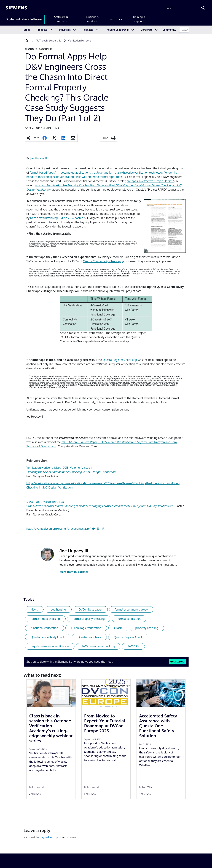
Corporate (147, 30)
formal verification (129, 619)
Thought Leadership (117, 30)
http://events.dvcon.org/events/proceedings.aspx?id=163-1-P (65, 529)
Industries (116, 19)
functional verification (45, 628)
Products (42, 30)
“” (100, 506)
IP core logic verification (86, 628)
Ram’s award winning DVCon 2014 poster (56, 218)
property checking (147, 628)
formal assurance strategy (131, 609)
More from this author (74, 572)
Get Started (177, 661)
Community (169, 30)
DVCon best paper (90, 609)
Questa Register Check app (120, 360)
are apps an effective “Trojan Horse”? (150, 181)
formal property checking (89, 619)
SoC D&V (133, 646)
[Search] (203, 8)
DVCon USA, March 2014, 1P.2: (45, 502)
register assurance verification (50, 646)
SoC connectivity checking (98, 646)
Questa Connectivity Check (48, 637)
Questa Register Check (128, 637)
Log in (170, 7)
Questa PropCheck (89, 637)
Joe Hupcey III (39, 158)
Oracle (118, 628)
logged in (46, 837)
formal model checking (45, 619)
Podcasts (88, 30)
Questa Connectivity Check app (103, 261)
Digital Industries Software (24, 19)
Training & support (139, 19)
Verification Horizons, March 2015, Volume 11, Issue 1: (59, 468)
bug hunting (58, 609)
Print (105, 138)
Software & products (61, 19)
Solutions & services (92, 19)
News (34, 609)
